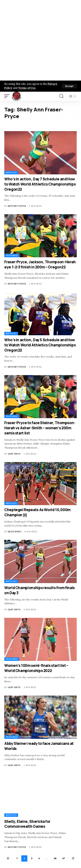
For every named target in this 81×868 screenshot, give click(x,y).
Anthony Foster (17, 206)
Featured (12, 255)
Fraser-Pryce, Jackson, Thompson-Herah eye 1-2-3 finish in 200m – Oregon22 (40, 264)
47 (64, 858)
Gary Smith (14, 454)
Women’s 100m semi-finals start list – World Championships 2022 (36, 668)
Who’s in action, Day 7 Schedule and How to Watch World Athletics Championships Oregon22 (40, 184)
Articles (11, 173)
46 (55, 858)
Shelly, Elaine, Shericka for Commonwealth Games (27, 824)
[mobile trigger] (8, 96)
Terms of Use (27, 88)
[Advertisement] (40, 40)
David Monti (15, 532)
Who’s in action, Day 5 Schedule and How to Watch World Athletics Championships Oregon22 (40, 345)
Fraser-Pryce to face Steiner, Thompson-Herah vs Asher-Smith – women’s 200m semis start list (40, 428)
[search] (62, 96)
